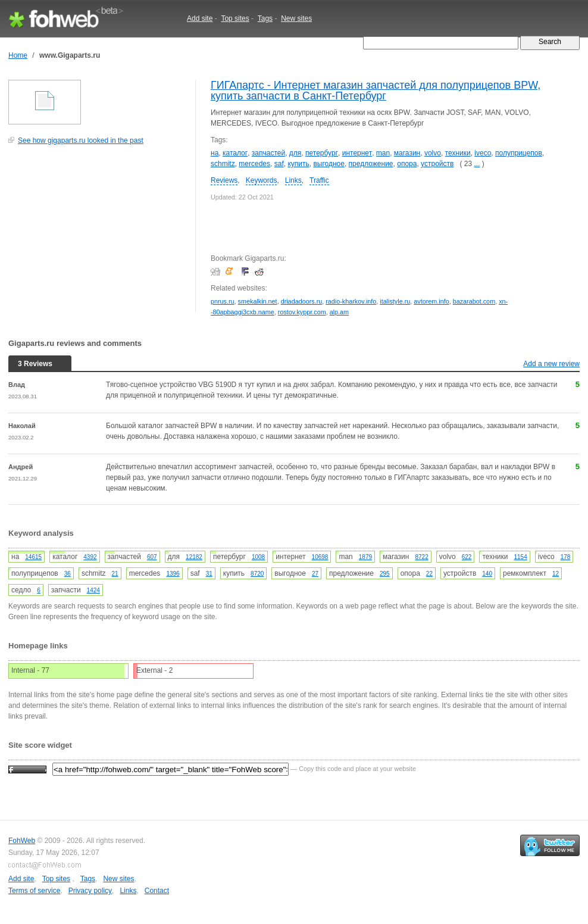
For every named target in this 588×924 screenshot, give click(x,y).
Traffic (319, 180)
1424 (93, 590)
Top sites (235, 18)
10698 (320, 557)
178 (566, 557)
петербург (322, 153)
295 (385, 574)
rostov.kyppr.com (302, 312)
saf (279, 164)
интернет (357, 153)
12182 (194, 557)
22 (429, 574)
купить (298, 164)
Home (18, 55)
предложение (371, 164)
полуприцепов (519, 153)
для (295, 153)
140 (487, 574)
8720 (257, 574)
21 (115, 574)
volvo (433, 153)
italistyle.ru (395, 301)
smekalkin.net (258, 301)
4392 (90, 557)
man (383, 153)
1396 (173, 574)
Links (293, 180)
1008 (258, 557)
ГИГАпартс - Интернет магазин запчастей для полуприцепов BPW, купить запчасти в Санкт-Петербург (376, 90)
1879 (365, 557)
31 (209, 574)
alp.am (339, 312)
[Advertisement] (98, 235)
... (477, 164)
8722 (421, 557)
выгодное (329, 164)
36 (68, 574)
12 (556, 574)
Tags (265, 18)
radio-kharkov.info (351, 301)
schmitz (223, 164)
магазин (407, 153)
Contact (157, 891)
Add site (200, 18)
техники (458, 153)
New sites (296, 18)
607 (152, 557)
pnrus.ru (223, 301)
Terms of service (34, 891)
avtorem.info (431, 301)
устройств (437, 164)
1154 (520, 557)
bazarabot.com (474, 301)
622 (467, 557)
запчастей (268, 153)
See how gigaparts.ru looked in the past (81, 141)
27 (315, 574)
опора (407, 164)
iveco (483, 153)
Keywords (262, 180)
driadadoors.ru (302, 301)
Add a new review (551, 364)
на (215, 153)
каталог (235, 153)
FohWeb (22, 841)
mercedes (254, 164)
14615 (33, 557)
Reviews (224, 180)
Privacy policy (90, 891)
